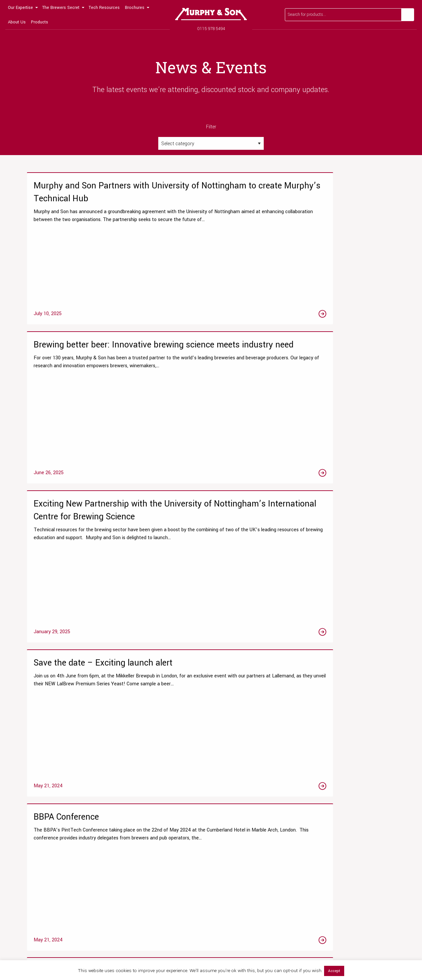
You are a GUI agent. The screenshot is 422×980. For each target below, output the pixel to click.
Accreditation (326, 841)
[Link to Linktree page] (89, 910)
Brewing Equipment (236, 863)
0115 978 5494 (211, 29)
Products (40, 22)
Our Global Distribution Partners (345, 830)
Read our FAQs (310, 743)
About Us (17, 22)
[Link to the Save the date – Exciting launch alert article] (86, 425)
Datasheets (131, 798)
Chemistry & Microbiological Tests (58, 830)
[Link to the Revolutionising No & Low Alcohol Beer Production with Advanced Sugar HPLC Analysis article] (336, 425)
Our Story (322, 798)
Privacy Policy (360, 949)
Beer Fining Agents (235, 819)
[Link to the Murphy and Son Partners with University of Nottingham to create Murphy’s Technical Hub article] (86, 256)
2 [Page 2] (211, 683)
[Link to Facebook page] (28, 910)
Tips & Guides (134, 819)
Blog (124, 830)
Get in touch (373, 743)
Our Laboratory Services (47, 798)
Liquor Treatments (235, 809)
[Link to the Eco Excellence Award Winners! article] (211, 587)
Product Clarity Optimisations (53, 841)
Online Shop (228, 798)
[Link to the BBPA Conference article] (211, 425)
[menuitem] (22, 7)
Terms (380, 949)
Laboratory (130, 841)
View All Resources (139, 852)
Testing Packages (42, 819)
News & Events (328, 819)
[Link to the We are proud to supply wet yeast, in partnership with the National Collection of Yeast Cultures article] (336, 587)
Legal (394, 949)
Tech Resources (104, 8)
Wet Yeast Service (42, 852)
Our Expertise (20, 8)
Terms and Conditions (335, 863)
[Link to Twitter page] (43, 910)
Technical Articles (138, 809)
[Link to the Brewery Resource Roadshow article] (86, 587)
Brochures (135, 8)
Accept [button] (334, 971)
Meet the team (328, 809)
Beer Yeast (227, 852)
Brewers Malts (230, 830)
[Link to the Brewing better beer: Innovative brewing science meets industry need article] (211, 256)
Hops (221, 841)
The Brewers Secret (61, 8)
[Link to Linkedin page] (74, 910)
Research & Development (49, 809)
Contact (321, 852)
